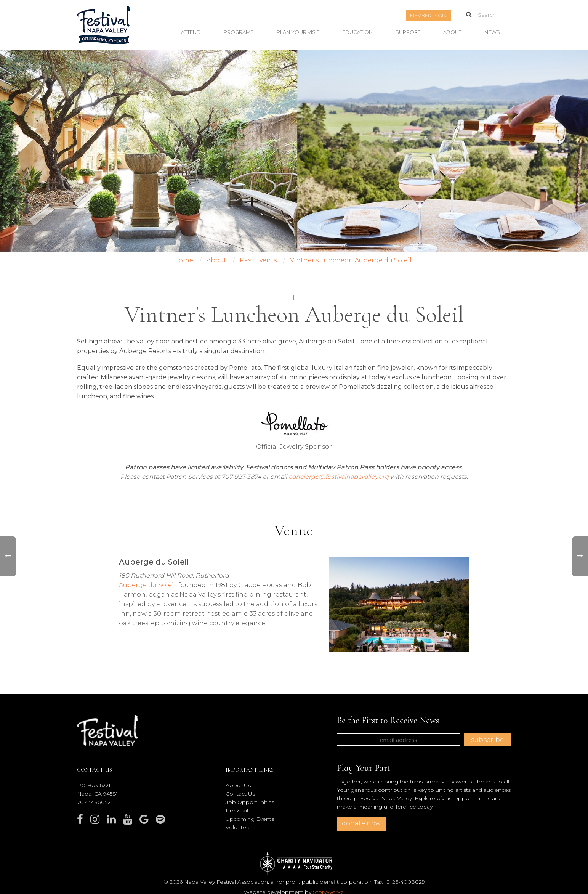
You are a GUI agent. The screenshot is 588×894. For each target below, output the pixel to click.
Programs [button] (239, 32)
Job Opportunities (250, 802)
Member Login (428, 15)
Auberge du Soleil (147, 585)
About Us (238, 785)
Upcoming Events (250, 819)
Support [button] (408, 32)
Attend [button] (191, 32)
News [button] (492, 32)
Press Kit (237, 811)
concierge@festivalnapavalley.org (339, 477)
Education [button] (357, 32)
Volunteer (239, 827)
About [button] (452, 32)
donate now (361, 823)
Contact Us (240, 794)
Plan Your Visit (298, 32)
